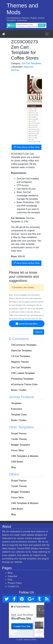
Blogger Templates (20, 445)
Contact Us (13, 586)
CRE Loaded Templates (23, 373)
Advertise (13, 576)
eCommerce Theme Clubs (24, 384)
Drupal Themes (19, 433)
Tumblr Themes (19, 439)
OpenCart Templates (21, 351)
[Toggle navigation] (47, 34)
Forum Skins (18, 450)
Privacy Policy (15, 583)
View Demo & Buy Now (27, 147)
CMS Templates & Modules (25, 456)
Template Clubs (19, 415)
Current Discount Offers (27, 324)
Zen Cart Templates (31, 63)
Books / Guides (19, 390)
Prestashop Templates (22, 379)
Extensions (17, 409)
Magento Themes (20, 362)
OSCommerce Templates (24, 345)
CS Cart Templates (21, 356)
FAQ (10, 580)
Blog (13, 467)
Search (39, 332)
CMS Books (17, 462)
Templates (16, 403)
